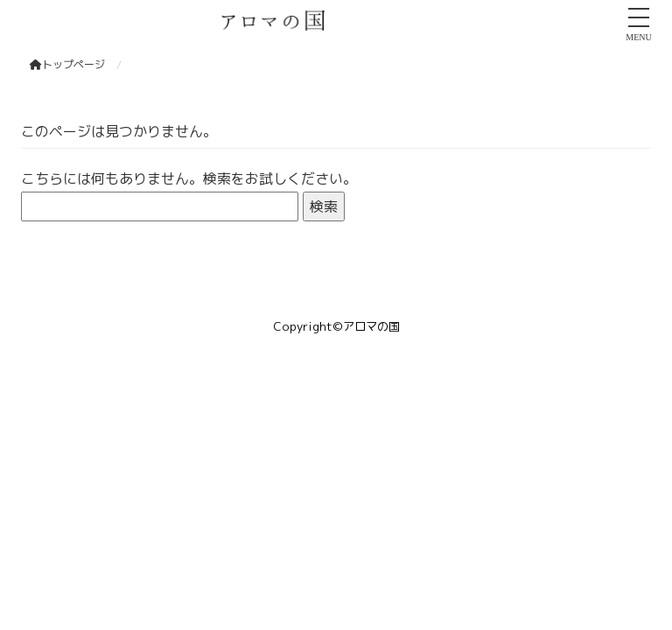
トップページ (67, 64)
